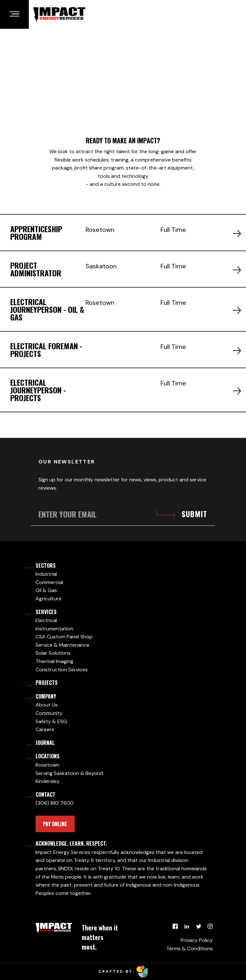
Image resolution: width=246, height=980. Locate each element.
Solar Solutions (53, 653)
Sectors (46, 565)
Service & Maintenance (62, 645)
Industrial (46, 574)
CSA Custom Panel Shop (64, 637)
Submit (194, 514)
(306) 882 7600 (55, 803)
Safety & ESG (51, 721)
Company (46, 696)
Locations (48, 756)
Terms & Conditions (189, 948)
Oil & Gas (46, 590)
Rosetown (47, 765)
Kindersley (48, 781)
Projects (47, 683)
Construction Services (62, 670)
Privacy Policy (197, 940)
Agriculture (49, 599)
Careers (45, 729)
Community (49, 713)
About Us (47, 705)
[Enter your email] (123, 514)
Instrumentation (54, 629)
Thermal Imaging (54, 661)
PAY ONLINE (55, 824)
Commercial (49, 582)
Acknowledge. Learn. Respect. (71, 843)
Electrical (46, 620)
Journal (45, 743)
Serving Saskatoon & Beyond (69, 773)
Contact (45, 794)
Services (46, 612)
